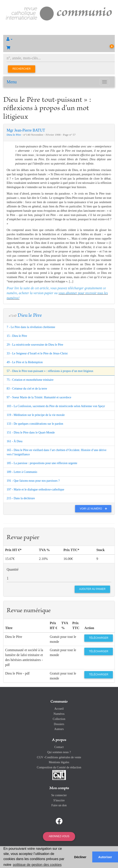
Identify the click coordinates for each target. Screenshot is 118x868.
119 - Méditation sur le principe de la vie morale (36, 415)
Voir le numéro (95, 509)
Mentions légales (59, 762)
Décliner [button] (80, 857)
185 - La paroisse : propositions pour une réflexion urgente (42, 463)
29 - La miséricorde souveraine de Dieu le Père (35, 345)
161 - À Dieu (15, 441)
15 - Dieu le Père (17, 336)
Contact (59, 747)
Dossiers (59, 724)
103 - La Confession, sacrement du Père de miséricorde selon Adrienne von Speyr (56, 406)
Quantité (13, 569)
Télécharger (99, 638)
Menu (12, 82)
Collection (59, 719)
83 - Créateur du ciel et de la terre (27, 389)
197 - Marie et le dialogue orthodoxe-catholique (35, 489)
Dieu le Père (14, 135)
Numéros (59, 714)
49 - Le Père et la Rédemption (25, 362)
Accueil (59, 709)
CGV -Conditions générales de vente (59, 757)
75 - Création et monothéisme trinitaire (30, 380)
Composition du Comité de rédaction (59, 767)
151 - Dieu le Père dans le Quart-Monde (31, 433)
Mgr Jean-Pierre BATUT (26, 130)
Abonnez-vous (59, 836)
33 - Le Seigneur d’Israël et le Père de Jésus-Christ (37, 353)
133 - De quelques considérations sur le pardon (35, 424)
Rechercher (22, 69)
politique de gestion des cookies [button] (37, 865)
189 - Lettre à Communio (22, 472)
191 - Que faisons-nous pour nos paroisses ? (33, 481)
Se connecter (59, 795)
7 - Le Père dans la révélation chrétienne (31, 327)
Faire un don (59, 805)
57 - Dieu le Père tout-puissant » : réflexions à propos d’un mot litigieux (50, 371)
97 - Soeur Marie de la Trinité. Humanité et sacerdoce (39, 397)
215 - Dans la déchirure (21, 498)
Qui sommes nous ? (59, 752)
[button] (59, 39)
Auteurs (59, 729)
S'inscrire (59, 800)
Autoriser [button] (105, 857)
